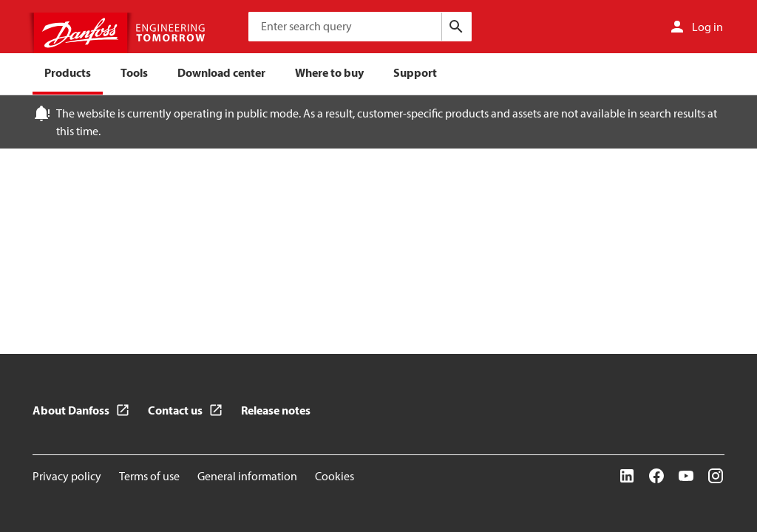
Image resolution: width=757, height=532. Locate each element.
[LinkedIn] (627, 476)
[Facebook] (656, 476)
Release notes (276, 410)
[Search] (456, 27)
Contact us (175, 410)
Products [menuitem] (68, 72)
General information (247, 476)
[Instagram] (716, 476)
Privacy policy (67, 476)
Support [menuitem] (415, 72)
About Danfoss (71, 410)
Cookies (335, 476)
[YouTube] (686, 476)
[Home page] (121, 33)
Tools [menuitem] (134, 72)
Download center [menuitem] (221, 72)
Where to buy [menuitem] (329, 72)
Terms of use (149, 476)
